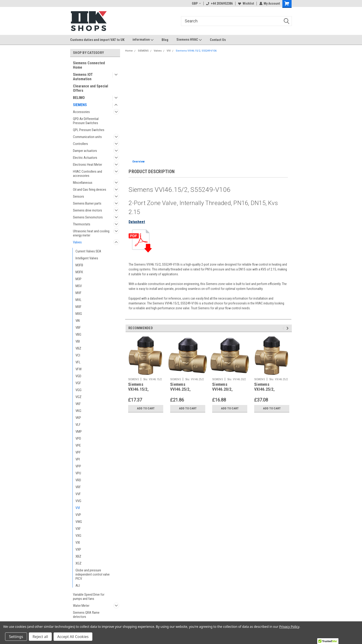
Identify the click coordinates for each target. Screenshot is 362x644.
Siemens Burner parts (87, 203)
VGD (78, 376)
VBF (78, 328)
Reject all (40, 637)
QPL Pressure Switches (89, 130)
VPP (78, 466)
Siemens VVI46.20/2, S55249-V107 (224, 389)
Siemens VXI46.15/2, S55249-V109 (140, 389)
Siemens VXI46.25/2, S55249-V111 (266, 389)
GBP (196, 3)
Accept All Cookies (73, 637)
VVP (78, 515)
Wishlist (246, 3)
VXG (78, 536)
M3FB (79, 265)
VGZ (78, 397)
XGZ (78, 563)
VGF (78, 383)
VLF (78, 425)
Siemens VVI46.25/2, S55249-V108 (182, 389)
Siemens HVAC (189, 40)
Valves (77, 242)
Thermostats (82, 224)
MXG (79, 314)
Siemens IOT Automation (83, 77)
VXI (78, 543)
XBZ (78, 556)
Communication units (87, 137)
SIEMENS (80, 105)
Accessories (81, 112)
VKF (78, 404)
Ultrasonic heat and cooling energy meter (91, 233)
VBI (78, 341)
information (143, 40)
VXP (78, 549)
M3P (78, 279)
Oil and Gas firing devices (90, 190)
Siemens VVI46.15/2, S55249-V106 (196, 51)
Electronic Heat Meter (87, 165)
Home (129, 51)
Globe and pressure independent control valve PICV (93, 574)
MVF (78, 293)
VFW (78, 369)
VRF (78, 487)
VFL (78, 362)
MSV (79, 286)
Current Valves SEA (88, 251)
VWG (79, 522)
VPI (78, 459)
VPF (78, 452)
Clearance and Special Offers (90, 88)
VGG (78, 390)
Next (288, 328)
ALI (78, 586)
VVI (78, 508)
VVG (78, 501)
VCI (78, 355)
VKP (78, 418)
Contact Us (218, 40)
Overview (138, 161)
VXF (78, 529)
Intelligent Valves (87, 258)
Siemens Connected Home (89, 65)
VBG (78, 334)
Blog (165, 40)
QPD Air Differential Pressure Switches (86, 121)
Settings (16, 637)
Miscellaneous (83, 183)
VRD (78, 480)
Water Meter (81, 606)
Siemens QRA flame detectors (86, 615)
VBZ (78, 348)
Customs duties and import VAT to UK (97, 40)
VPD (78, 439)
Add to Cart (146, 408)
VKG (78, 411)
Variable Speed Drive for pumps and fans (89, 597)
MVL (78, 300)
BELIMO (79, 98)
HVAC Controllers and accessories (87, 174)
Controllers (80, 144)
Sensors (78, 196)
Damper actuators (85, 151)
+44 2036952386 (219, 3)
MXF (78, 307)
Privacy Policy (289, 627)
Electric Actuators (85, 158)
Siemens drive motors (87, 210)
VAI (78, 321)
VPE (78, 445)
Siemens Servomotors (88, 217)
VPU (78, 473)
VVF (78, 494)
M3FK (79, 272)
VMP (79, 432)
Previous (284, 328)
